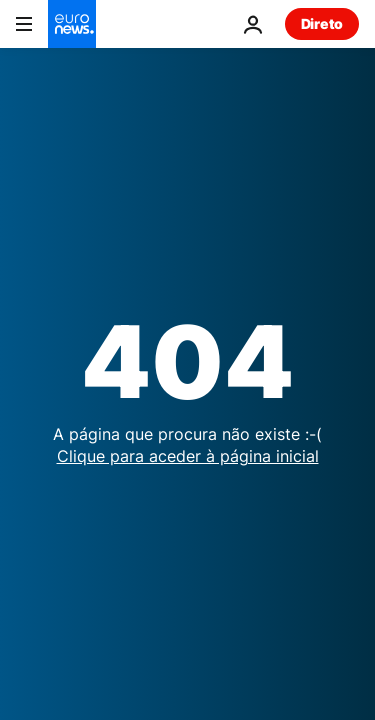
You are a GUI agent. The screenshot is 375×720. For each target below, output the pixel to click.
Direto (322, 23)
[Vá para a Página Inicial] (72, 24)
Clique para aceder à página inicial (188, 456)
